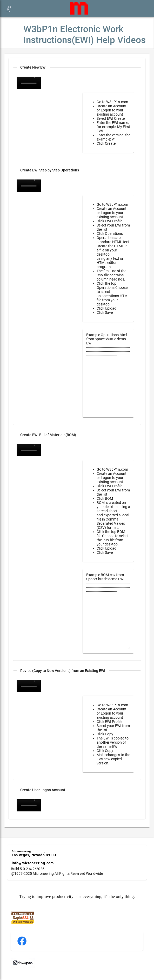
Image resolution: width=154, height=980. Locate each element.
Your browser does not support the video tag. (29, 186)
